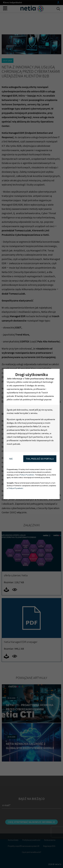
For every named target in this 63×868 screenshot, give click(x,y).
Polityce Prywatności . (28, 475)
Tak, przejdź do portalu (40, 459)
